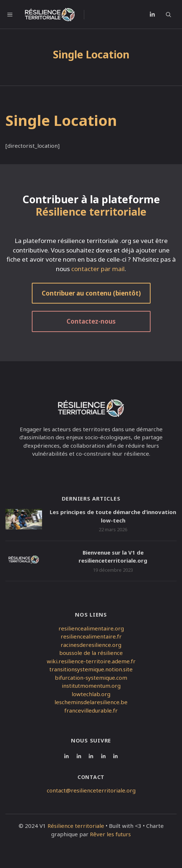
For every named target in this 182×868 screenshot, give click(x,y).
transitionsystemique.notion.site (91, 669)
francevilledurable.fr (91, 710)
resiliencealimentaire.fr (91, 636)
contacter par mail (98, 269)
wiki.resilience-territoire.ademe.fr (91, 661)
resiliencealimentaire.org (91, 628)
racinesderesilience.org (91, 645)
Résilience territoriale (76, 826)
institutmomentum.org (91, 686)
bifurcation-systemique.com (91, 678)
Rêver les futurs (110, 834)
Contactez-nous (91, 321)
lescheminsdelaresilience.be (91, 702)
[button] (171, 15)
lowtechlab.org (91, 694)
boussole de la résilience (91, 653)
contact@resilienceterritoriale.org (91, 790)
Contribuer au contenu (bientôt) (91, 293)
